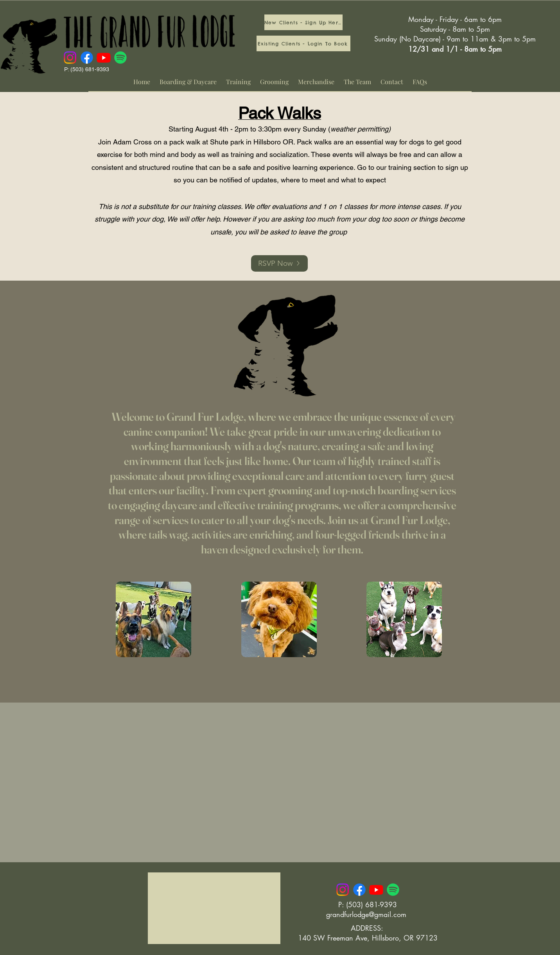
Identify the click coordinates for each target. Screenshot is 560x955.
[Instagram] (70, 58)
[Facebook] (87, 58)
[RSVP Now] (279, 263)
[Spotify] (120, 58)
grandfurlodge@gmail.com (366, 914)
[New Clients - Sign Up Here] (303, 22)
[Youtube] (104, 58)
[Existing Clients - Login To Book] (303, 43)
